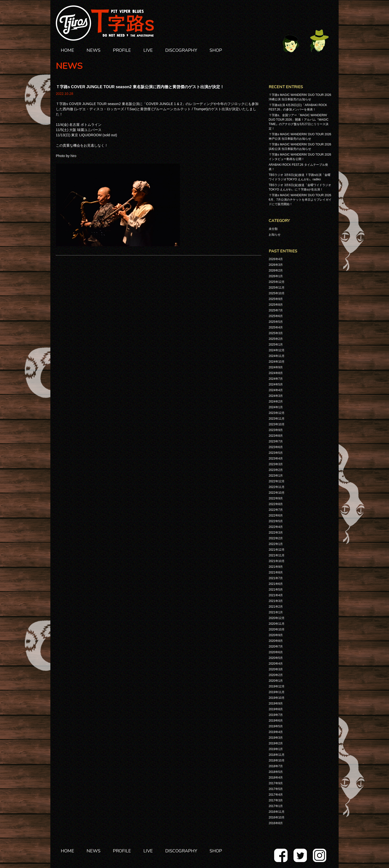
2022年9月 (276, 498)
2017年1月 (276, 806)
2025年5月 (276, 322)
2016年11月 (277, 812)
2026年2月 (276, 271)
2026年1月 (276, 276)
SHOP (216, 50)
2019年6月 (276, 721)
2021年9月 (276, 567)
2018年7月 (276, 766)
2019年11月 (277, 692)
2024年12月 (277, 350)
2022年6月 (276, 515)
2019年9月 (276, 704)
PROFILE (122, 50)
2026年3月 (276, 265)
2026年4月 (276, 259)
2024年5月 (276, 384)
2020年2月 (276, 675)
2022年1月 (276, 544)
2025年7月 (276, 310)
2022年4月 (276, 527)
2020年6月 (276, 652)
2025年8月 (276, 305)
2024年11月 (277, 356)
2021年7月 (276, 578)
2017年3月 (276, 800)
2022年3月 (276, 533)
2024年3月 (276, 396)
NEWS (94, 50)
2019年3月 (276, 738)
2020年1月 (276, 681)
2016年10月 (277, 817)
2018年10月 (277, 760)
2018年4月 (276, 778)
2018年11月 (277, 755)
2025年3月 (276, 333)
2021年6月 (276, 584)
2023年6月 (276, 447)
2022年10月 (277, 493)
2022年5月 (276, 521)
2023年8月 (276, 436)
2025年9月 (276, 299)
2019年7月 (276, 715)
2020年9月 (276, 635)
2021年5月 (276, 590)
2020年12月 (277, 618)
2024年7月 (276, 379)
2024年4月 (276, 390)
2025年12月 (277, 282)
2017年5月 (276, 789)
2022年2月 (276, 538)
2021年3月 (276, 601)
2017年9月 (276, 783)
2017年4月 (276, 795)
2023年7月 (276, 441)
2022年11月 (277, 487)
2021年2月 (276, 607)
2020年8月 (276, 641)
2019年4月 (276, 732)
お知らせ (275, 235)
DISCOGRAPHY (181, 50)
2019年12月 (277, 686)
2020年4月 (276, 664)
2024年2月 (276, 402)
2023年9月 (276, 430)
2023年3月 (276, 464)
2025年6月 (276, 316)
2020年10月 (277, 629)
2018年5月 (276, 772)
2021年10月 (277, 561)
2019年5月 (276, 726)
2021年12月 (277, 550)
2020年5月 (276, 658)
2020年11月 (277, 624)
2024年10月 (277, 362)
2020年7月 (276, 647)
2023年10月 (277, 424)
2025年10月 (277, 293)
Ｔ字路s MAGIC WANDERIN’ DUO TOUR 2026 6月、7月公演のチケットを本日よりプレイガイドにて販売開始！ (300, 200)
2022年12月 (277, 481)
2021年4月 (276, 595)
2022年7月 (276, 510)
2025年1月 (276, 345)
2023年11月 (277, 419)
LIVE (148, 50)
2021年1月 (276, 612)
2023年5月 (276, 453)
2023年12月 (277, 413)
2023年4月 (276, 459)
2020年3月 (276, 669)
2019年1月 (276, 749)
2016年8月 (276, 823)
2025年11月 (277, 288)
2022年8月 (276, 504)
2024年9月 (276, 367)
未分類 (273, 229)
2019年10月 (277, 698)
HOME (67, 50)
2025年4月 (276, 327)
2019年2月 (276, 743)
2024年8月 (276, 373)
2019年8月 (276, 709)
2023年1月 (276, 476)
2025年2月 (276, 339)
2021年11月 (277, 555)
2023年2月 (276, 470)
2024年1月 (276, 407)
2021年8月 (276, 572)
